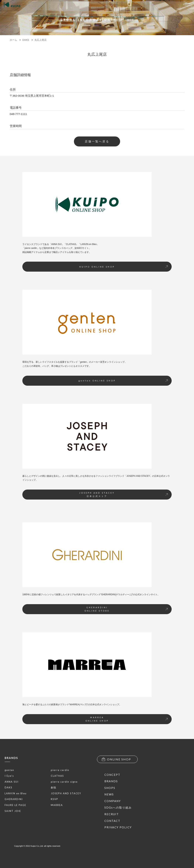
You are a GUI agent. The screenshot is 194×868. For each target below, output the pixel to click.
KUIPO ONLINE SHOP (124, 267)
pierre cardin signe (64, 782)
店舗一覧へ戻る (97, 141)
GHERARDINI (14, 799)
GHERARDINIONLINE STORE (126, 609)
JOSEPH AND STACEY (66, 793)
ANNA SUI (12, 782)
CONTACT (112, 821)
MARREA (57, 805)
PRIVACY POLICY (118, 827)
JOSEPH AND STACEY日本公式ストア (124, 494)
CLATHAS (57, 776)
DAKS (8, 787)
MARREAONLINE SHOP (127, 719)
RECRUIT (112, 814)
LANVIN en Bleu (16, 793)
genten (9, 770)
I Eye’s (9, 776)
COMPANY (113, 801)
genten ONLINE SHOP (123, 381)
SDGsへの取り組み (118, 807)
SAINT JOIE (13, 811)
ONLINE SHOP (116, 759)
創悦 (54, 787)
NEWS (109, 794)
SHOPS (110, 788)
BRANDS (11, 758)
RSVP (55, 799)
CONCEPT (112, 775)
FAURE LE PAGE (15, 805)
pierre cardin (60, 770)
